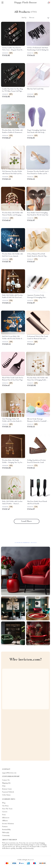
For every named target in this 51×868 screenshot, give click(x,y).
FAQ (4, 786)
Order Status (6, 795)
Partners (5, 827)
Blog (4, 803)
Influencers (6, 818)
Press (4, 815)
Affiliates (5, 821)
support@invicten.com (9, 773)
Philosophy (6, 833)
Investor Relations (8, 824)
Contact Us (6, 780)
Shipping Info (6, 783)
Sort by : (24, 18)
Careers (5, 812)
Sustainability (6, 830)
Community (6, 836)
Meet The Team (7, 809)
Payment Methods (8, 792)
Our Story (5, 806)
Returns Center (7, 789)
